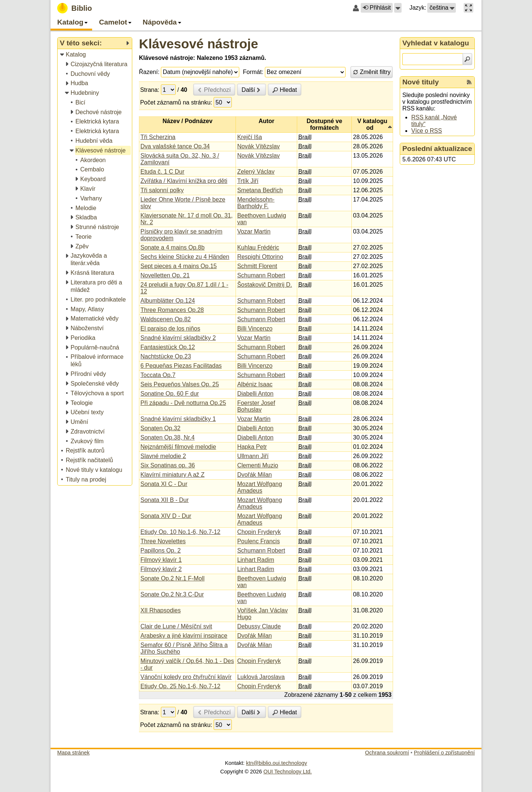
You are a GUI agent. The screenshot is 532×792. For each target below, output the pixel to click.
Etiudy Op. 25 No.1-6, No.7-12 (180, 686)
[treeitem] (95, 55)
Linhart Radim (256, 560)
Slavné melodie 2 (163, 456)
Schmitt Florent (257, 266)
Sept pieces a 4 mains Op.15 (179, 266)
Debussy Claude (259, 626)
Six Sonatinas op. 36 (168, 465)
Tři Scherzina (158, 137)
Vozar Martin (254, 231)
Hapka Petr (252, 447)
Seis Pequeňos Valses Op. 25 (180, 384)
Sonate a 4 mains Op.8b (173, 247)
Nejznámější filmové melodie (178, 447)
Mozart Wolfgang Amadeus (259, 487)
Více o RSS (427, 131)
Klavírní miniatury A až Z (173, 475)
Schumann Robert (261, 275)
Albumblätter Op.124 (168, 301)
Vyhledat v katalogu (436, 43)
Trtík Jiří (248, 181)
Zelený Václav (256, 172)
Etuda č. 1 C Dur (162, 172)
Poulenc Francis (258, 541)
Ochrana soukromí (387, 753)
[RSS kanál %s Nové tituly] (469, 82)
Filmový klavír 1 (161, 560)
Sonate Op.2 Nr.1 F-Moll (173, 578)
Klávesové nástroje (199, 44)
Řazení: (149, 72)
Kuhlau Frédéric (258, 247)
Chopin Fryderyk (259, 532)
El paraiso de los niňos (170, 329)
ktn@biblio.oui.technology (276, 763)
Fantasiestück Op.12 (168, 347)
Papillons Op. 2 (161, 550)
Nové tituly (421, 82)
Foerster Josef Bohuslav (256, 406)
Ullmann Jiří (253, 456)
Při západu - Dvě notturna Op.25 (183, 403)
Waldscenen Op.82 (166, 319)
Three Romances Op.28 (172, 310)
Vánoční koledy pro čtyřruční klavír (186, 677)
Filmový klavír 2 (161, 569)
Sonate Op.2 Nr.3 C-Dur (172, 594)
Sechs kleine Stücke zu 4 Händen (185, 257)
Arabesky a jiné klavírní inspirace (184, 636)
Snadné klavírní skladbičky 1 (178, 419)
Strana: (150, 90)
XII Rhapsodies (161, 610)
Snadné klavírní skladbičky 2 (178, 338)
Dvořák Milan (254, 475)
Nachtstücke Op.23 (166, 356)
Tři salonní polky (162, 190)
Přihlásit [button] (377, 8)
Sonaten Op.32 (160, 428)
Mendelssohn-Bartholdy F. (256, 203)
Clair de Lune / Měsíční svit (176, 626)
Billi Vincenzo (255, 329)
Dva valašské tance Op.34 (175, 146)
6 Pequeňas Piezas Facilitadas (181, 366)
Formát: (253, 72)
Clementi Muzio (257, 465)
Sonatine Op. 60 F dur (170, 394)
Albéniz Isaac (255, 384)
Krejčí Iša (249, 137)
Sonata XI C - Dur (164, 484)
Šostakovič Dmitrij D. (265, 285)
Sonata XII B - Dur (165, 500)
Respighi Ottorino (260, 257)
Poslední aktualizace (437, 149)
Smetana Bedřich (260, 190)
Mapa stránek (73, 753)
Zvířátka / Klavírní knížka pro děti (184, 181)
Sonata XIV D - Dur (166, 516)
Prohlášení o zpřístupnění (444, 753)
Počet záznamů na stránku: (176, 102)
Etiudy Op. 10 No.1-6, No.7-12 (180, 532)
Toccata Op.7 (158, 375)
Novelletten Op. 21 (165, 275)
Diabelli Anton (255, 394)
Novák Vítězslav (258, 146)
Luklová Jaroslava (261, 677)
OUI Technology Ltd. (288, 772)
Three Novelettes (163, 541)
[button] (398, 8)
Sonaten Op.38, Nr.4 (168, 437)
